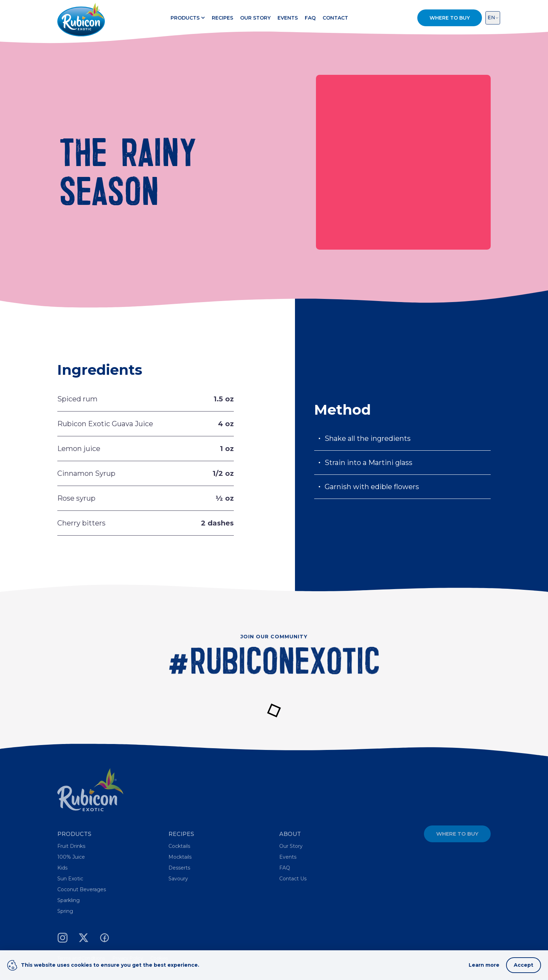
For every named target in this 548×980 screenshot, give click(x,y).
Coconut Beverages (82, 889)
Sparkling (68, 900)
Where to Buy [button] (450, 18)
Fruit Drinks (71, 846)
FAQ (310, 18)
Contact (335, 18)
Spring (65, 911)
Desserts (179, 868)
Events (288, 18)
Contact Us (293, 879)
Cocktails (179, 846)
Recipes (222, 18)
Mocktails (180, 857)
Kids (62, 868)
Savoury (178, 879)
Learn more (484, 965)
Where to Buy (457, 834)
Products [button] (188, 18)
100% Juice (71, 857)
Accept (524, 965)
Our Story (255, 18)
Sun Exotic (70, 879)
